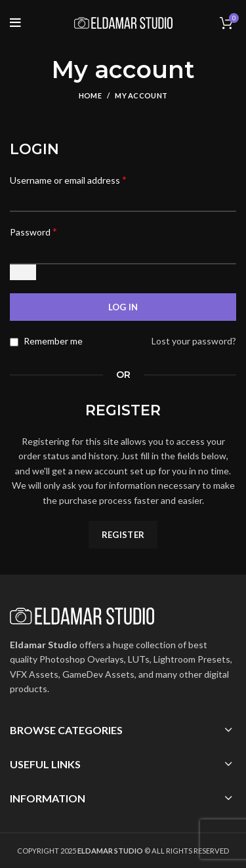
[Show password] (23, 272)
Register (123, 535)
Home (90, 95)
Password (33, 231)
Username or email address (68, 179)
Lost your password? (194, 341)
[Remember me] (14, 342)
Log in (123, 307)
